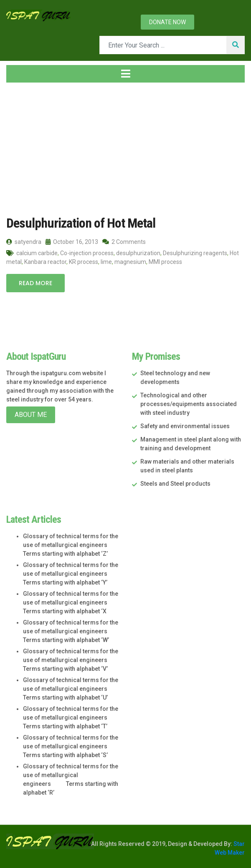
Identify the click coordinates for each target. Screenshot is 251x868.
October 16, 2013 (72, 242)
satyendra (24, 242)
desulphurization (138, 253)
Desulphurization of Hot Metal (81, 223)
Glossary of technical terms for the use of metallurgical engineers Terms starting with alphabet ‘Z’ (71, 545)
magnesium (130, 262)
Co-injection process (87, 253)
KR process (84, 262)
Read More (35, 283)
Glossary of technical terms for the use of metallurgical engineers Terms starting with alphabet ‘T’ (71, 717)
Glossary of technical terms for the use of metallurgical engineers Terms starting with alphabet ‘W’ (71, 631)
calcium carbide (37, 253)
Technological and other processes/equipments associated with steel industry (189, 404)
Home (20, 149)
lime (106, 262)
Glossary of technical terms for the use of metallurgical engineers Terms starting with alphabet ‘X (71, 602)
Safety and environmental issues (185, 426)
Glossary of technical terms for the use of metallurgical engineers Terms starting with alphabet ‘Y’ (71, 574)
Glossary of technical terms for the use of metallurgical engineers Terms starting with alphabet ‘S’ (71, 746)
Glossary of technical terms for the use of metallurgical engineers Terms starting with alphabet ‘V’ (71, 660)
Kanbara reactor (45, 262)
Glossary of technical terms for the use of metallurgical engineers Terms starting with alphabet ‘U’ (71, 689)
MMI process (165, 262)
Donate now (167, 22)
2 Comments (124, 242)
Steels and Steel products (175, 484)
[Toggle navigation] (125, 74)
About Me (31, 415)
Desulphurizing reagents (195, 253)
